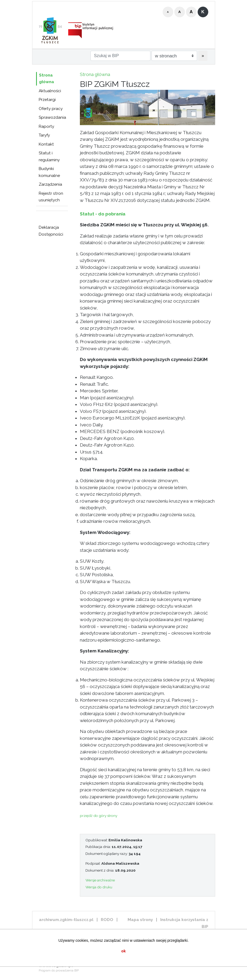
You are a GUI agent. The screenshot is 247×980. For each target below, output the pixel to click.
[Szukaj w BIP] (120, 56)
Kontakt (46, 144)
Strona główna (47, 79)
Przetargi (47, 100)
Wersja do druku (99, 887)
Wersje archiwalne (100, 880)
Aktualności (50, 91)
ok (123, 951)
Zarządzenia (50, 184)
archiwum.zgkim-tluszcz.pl (66, 920)
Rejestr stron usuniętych (51, 197)
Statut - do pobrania (103, 214)
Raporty (46, 126)
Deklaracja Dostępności (51, 231)
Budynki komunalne (49, 172)
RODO (107, 920)
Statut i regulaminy (49, 156)
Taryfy (44, 135)
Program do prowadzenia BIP (59, 971)
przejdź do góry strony (99, 816)
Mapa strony (140, 920)
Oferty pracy (51, 109)
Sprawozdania (52, 117)
